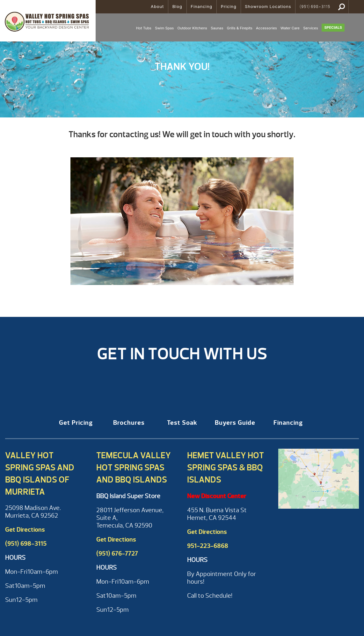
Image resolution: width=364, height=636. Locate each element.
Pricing (229, 7)
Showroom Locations (268, 7)
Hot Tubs (144, 28)
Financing (201, 7)
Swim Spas (164, 28)
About (157, 7)
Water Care (290, 28)
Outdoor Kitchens (192, 28)
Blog (177, 7)
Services (310, 28)
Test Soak (182, 423)
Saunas (217, 28)
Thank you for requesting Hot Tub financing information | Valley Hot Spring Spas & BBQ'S (48, 21)
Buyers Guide (235, 423)
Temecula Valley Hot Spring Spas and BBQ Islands (134, 468)
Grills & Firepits (240, 28)
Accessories (266, 28)
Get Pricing (76, 423)
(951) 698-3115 (315, 7)
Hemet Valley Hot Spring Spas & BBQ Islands (226, 468)
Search (342, 7)
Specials (333, 27)
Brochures (129, 423)
